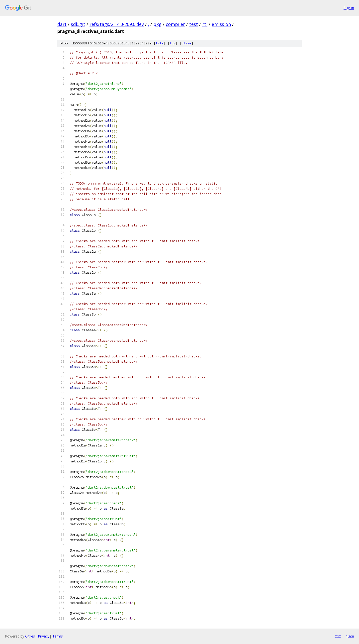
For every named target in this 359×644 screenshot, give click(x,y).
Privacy (44, 636)
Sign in (349, 8)
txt (338, 636)
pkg (157, 24)
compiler (175, 24)
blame (186, 43)
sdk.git (78, 24)
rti (205, 24)
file (160, 43)
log (173, 43)
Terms (58, 636)
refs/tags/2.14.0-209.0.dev (117, 24)
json (350, 636)
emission (221, 24)
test (194, 24)
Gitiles (30, 636)
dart (62, 24)
